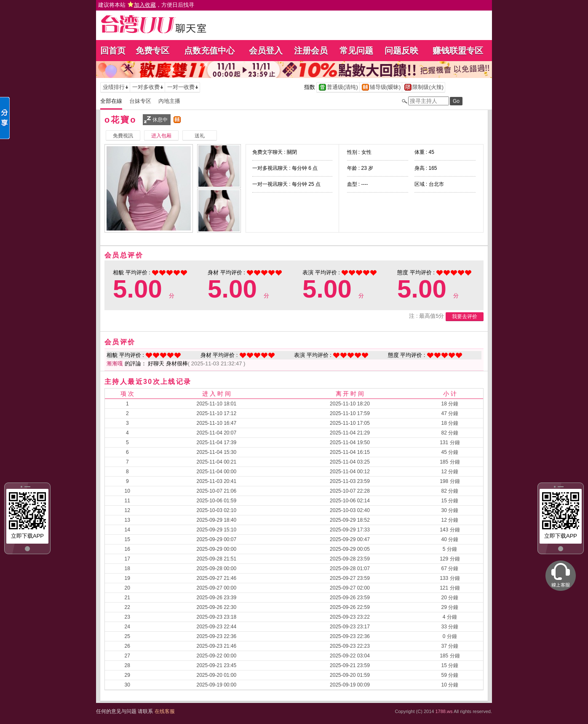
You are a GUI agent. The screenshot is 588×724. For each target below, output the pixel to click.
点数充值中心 (209, 51)
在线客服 (165, 711)
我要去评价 (465, 316)
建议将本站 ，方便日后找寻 (146, 5)
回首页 (113, 51)
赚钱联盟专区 (458, 51)
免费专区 (152, 51)
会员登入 (266, 51)
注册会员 (311, 51)
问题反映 (401, 51)
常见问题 (356, 51)
